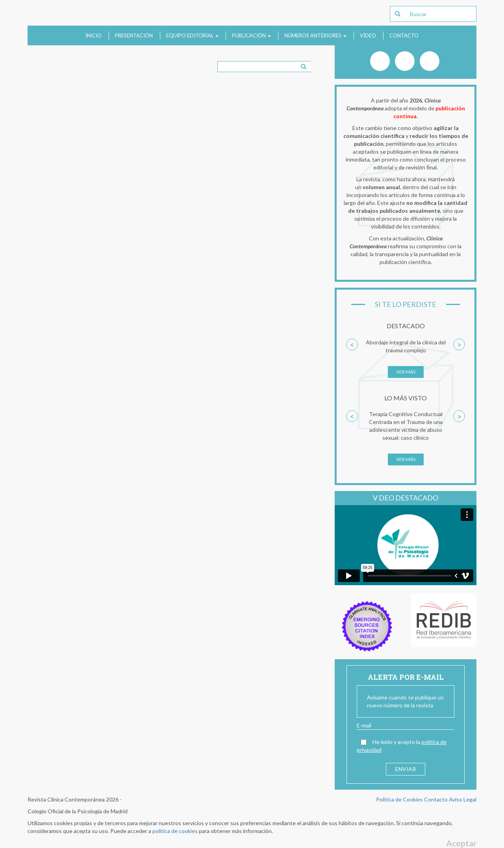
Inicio (94, 35)
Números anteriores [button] (315, 35)
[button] (352, 362)
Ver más (406, 372)
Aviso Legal (463, 799)
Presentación (134, 35)
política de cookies (175, 831)
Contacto (404, 35)
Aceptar (461, 843)
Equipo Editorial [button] (192, 35)
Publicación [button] (251, 35)
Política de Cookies (399, 799)
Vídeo (368, 35)
